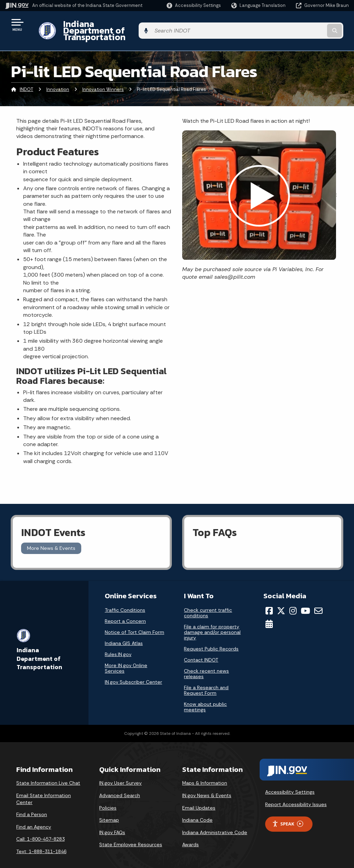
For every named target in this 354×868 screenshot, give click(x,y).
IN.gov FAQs (112, 820)
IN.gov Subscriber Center (133, 670)
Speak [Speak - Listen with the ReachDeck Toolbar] (288, 812)
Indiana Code (197, 808)
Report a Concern (125, 609)
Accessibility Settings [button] (290, 780)
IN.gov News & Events (207, 783)
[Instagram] (293, 599)
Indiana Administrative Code (215, 820)
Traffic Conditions (125, 598)
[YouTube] (305, 599)
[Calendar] (269, 612)
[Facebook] (269, 599)
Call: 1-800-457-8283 (40, 827)
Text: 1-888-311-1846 (41, 839)
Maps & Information (205, 771)
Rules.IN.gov (118, 642)
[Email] (318, 599)
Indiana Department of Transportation (135, 25)
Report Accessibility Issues (296, 792)
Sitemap (109, 808)
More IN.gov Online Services (126, 656)
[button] (194, 5)
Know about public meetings (205, 695)
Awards (190, 833)
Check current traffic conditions (208, 601)
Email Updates (199, 796)
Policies (108, 796)
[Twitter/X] (281, 599)
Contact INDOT (201, 648)
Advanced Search (120, 783)
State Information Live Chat (48, 771)
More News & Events (51, 536)
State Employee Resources (131, 833)
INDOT (26, 78)
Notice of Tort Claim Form (134, 620)
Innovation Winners (103, 78)
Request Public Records (211, 637)
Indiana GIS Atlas (124, 631)
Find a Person (32, 803)
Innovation (58, 78)
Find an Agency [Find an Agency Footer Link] (34, 815)
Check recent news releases (206, 662)
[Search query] (310, 25)
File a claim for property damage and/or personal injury (212, 620)
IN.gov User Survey (120, 771)
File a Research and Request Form (206, 678)
